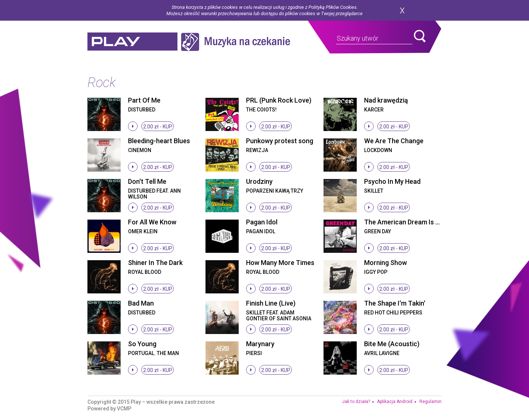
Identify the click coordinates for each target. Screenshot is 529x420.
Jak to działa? (356, 402)
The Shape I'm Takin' (395, 303)
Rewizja (257, 150)
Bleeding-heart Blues (159, 141)
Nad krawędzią (386, 100)
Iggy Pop (376, 272)
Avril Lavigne (382, 353)
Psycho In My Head (392, 181)
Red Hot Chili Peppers (393, 313)
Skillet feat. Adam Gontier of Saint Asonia (279, 316)
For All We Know (152, 222)
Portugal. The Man (153, 353)
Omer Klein (143, 231)
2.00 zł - (158, 127)
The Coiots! (261, 110)
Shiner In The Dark (155, 263)
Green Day (378, 231)
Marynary (260, 344)
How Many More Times (280, 263)
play (132, 42)
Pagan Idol (262, 222)
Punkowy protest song (280, 141)
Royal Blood (145, 272)
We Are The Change (394, 141)
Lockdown (378, 150)
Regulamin (431, 402)
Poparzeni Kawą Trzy (275, 191)
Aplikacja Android (395, 402)
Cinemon (140, 150)
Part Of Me (144, 100)
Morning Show (385, 263)
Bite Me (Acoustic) (392, 344)
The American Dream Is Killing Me (414, 222)
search (420, 36)
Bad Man (141, 303)
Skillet (374, 191)
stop (133, 126)
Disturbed (142, 110)
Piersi (254, 353)
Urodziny (259, 181)
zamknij (402, 11)
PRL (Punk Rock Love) (279, 100)
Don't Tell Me (147, 181)
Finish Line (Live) (271, 303)
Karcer (374, 110)
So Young (142, 344)
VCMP (124, 409)
